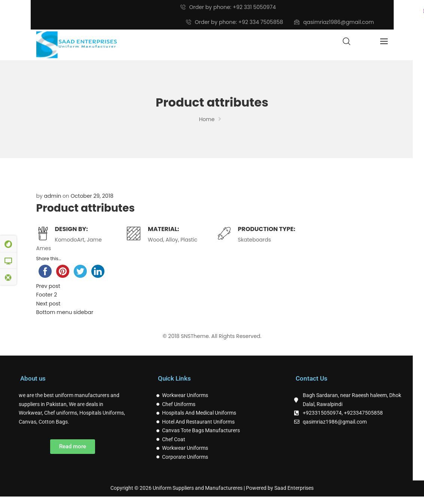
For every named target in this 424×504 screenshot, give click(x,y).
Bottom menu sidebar (65, 312)
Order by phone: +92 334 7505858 (235, 22)
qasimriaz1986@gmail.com (334, 22)
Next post (48, 304)
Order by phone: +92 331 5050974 (228, 7)
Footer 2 (47, 295)
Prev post (48, 286)
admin (53, 196)
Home (207, 119)
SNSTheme (195, 336)
